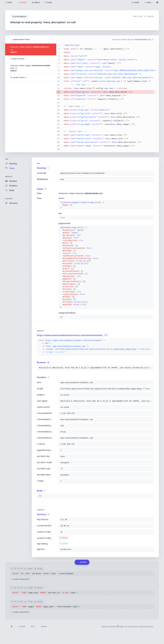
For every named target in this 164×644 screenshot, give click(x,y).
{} (83, 205)
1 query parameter (20, 579)
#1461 (100, 203)
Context (9, 199)
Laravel (44, 627)
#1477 (83, 228)
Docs (33, 627)
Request (9, 177)
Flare (120, 627)
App (7, 159)
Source (22, 627)
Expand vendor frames (20, 39)
